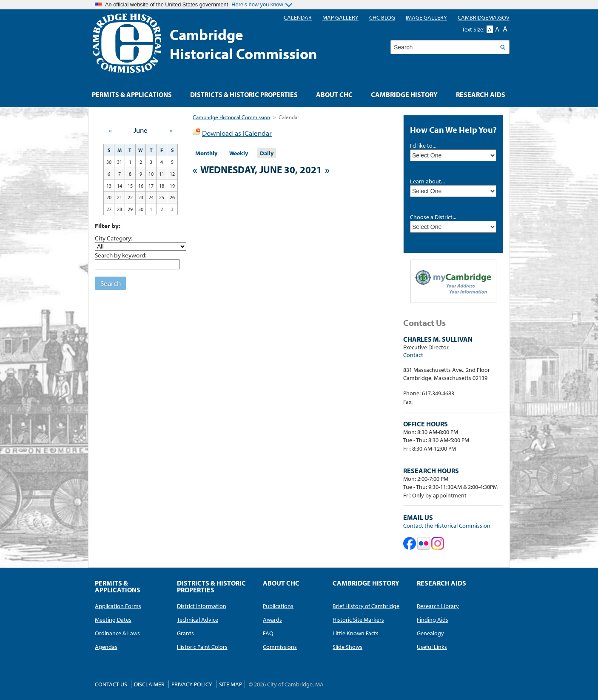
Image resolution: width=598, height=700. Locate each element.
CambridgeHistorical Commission (243, 44)
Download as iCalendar (237, 133)
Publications (278, 606)
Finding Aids (433, 620)
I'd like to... (423, 146)
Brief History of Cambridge (366, 606)
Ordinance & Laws (117, 633)
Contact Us (111, 684)
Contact (413, 355)
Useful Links (432, 647)
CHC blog (382, 17)
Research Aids (481, 94)
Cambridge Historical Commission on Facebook (410, 543)
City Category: (114, 238)
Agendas (106, 647)
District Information (202, 606)
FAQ (268, 633)
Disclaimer (149, 684)
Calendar (298, 17)
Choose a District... (433, 217)
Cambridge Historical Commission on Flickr (424, 543)
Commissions (280, 647)
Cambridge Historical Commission (231, 117)
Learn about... (427, 181)
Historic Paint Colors (202, 647)
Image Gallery (426, 17)
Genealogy (430, 633)
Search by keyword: (121, 255)
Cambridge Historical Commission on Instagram (438, 543)
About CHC (334, 94)
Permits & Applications (132, 94)
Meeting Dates (113, 620)
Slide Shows (347, 647)
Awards (272, 620)
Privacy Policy (192, 684)
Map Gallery (340, 17)
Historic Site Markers (358, 620)
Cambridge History (404, 94)
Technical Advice (198, 620)
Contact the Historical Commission (447, 526)
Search (111, 283)
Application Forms (118, 606)
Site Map (231, 684)
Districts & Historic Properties (244, 94)
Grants (185, 633)
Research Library (438, 606)
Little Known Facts (356, 633)
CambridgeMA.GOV (484, 17)
